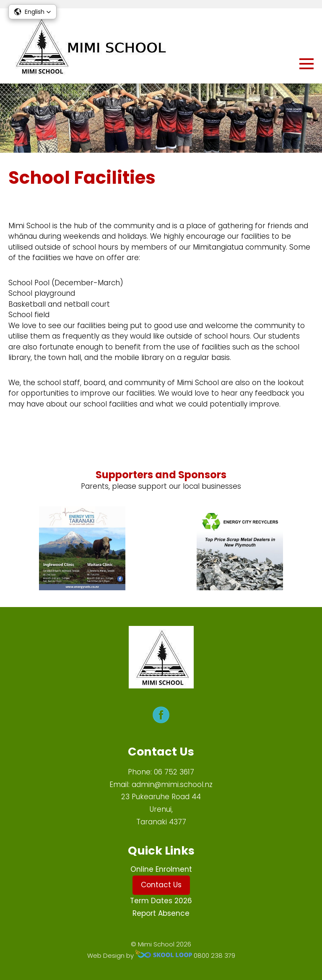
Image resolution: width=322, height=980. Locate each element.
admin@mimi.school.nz (172, 785)
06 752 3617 (174, 772)
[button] (32, 12)
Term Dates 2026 (161, 901)
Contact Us (161, 885)
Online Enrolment (161, 869)
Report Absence (161, 913)
